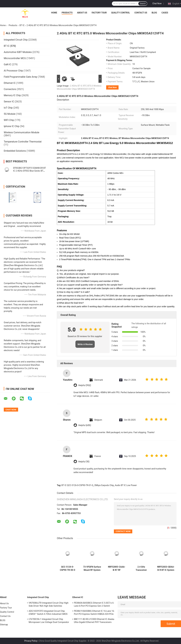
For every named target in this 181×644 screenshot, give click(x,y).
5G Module (10, 114)
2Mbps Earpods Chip (104, 485)
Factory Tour (99, 13)
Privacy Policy (31, 641)
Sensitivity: (63, 189)
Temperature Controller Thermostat (23, 142)
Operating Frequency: (69, 178)
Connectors (10, 89)
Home (54, 13)
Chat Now (157, 3)
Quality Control (121, 13)
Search (143, 4)
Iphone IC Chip (12, 126)
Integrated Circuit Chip (16, 40)
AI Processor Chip (13, 71)
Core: (61, 173)
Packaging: (63, 216)
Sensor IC (9, 102)
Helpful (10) (84, 462)
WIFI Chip (9, 120)
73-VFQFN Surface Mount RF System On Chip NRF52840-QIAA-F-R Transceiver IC (92, 568)
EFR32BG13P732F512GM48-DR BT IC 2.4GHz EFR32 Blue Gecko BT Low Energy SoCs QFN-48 (29, 171)
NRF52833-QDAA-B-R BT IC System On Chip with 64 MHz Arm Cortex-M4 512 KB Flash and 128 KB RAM (166, 568)
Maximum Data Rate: (68, 184)
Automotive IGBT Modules (18, 52)
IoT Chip (8, 108)
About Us (82, 13)
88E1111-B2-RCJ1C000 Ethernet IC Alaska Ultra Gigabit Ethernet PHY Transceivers (94, 621)
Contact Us (141, 13)
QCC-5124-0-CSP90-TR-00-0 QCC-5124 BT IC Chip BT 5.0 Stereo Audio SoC (68, 568)
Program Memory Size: (69, 211)
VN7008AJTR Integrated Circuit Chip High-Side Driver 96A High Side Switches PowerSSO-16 (49, 605)
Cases (165, 13)
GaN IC (8, 64)
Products (67, 13)
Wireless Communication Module (21, 132)
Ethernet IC (10, 83)
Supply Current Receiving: (71, 200)
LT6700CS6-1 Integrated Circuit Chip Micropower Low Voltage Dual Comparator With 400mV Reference (49, 621)
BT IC (22, 25)
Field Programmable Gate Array (21, 77)
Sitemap (4, 625)
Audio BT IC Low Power (126, 485)
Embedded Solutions (15, 151)
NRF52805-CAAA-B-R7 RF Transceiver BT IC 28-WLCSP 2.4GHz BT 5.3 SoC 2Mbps (117, 568)
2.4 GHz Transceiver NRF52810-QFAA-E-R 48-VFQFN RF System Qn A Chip (141, 568)
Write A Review (85, 344)
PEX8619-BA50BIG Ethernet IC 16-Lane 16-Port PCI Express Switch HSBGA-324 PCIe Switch (94, 613)
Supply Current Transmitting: (72, 206)
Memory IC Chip (12, 95)
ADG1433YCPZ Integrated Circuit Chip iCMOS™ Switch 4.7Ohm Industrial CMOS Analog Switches (48, 613)
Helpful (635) (85, 425)
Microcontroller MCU (15, 58)
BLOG (154, 13)
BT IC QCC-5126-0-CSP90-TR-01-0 (77, 485)
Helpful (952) (85, 385)
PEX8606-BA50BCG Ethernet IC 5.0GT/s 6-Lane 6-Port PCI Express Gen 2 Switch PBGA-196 (94, 605)
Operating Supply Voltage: (71, 195)
